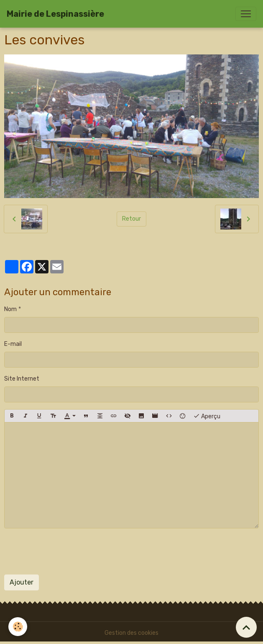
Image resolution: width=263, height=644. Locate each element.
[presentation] (68, 551)
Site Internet (22, 379)
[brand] (55, 14)
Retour (131, 219)
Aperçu (207, 416)
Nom (10, 309)
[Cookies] (18, 627)
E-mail (13, 344)
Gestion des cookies (131, 633)
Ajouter (22, 582)
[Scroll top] (246, 627)
